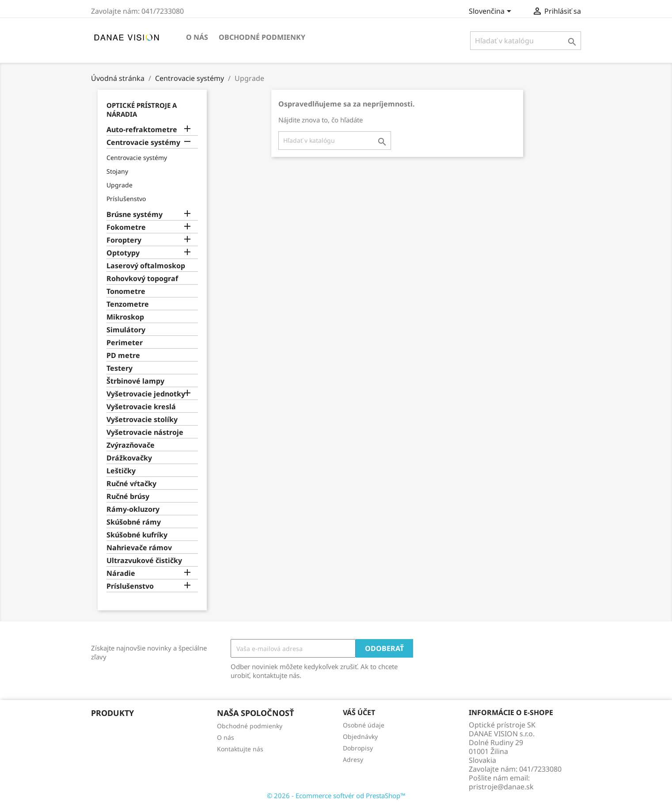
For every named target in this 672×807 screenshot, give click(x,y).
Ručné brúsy (128, 497)
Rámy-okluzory (133, 509)
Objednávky (360, 737)
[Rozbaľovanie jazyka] (492, 12)
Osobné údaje (364, 725)
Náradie (121, 573)
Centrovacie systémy (143, 143)
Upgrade (120, 185)
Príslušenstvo (126, 199)
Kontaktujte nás (240, 749)
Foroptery (124, 240)
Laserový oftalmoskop (146, 266)
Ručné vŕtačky (131, 484)
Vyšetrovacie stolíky (142, 420)
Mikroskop (125, 317)
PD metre (123, 356)
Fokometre (126, 227)
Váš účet (359, 712)
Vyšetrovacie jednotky (146, 394)
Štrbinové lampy (135, 381)
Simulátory (126, 330)
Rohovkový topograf (142, 279)
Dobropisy (358, 748)
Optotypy (123, 253)
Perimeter (125, 343)
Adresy (353, 759)
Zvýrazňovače (131, 445)
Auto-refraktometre (142, 130)
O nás (197, 37)
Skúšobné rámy (134, 522)
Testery (120, 368)
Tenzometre (128, 304)
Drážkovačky (129, 458)
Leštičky (121, 471)
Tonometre (126, 291)
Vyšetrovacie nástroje (145, 432)
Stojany (117, 171)
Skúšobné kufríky (137, 535)
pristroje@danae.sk (501, 787)
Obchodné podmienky (262, 37)
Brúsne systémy (135, 215)
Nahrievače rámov (139, 548)
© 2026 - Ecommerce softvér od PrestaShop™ (336, 796)
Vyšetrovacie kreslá (141, 407)
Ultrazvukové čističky (144, 561)
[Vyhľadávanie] (526, 41)
